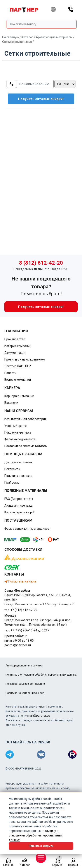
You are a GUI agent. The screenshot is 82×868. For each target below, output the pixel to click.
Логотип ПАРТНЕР (18, 366)
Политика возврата (18, 476)
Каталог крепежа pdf (20, 512)
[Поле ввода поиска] (42, 24)
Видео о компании (18, 380)
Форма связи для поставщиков (27, 529)
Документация (15, 353)
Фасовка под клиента (20, 439)
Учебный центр (16, 426)
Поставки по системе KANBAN (26, 446)
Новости (10, 373)
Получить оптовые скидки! (36, 99)
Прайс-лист (13, 482)
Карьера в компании (19, 396)
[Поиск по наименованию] (35, 84)
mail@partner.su (39, 716)
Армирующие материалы (54, 37)
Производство (15, 339)
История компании (18, 346)
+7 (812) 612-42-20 (24, 610)
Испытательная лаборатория (25, 419)
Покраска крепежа (18, 432)
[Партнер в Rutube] (72, 754)
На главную (10, 37)
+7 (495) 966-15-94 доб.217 (30, 630)
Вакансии (11, 403)
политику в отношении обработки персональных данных (36, 835)
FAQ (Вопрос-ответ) (19, 499)
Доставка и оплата (18, 462)
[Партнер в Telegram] (10, 754)
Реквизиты (12, 469)
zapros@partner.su (18, 645)
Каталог (27, 37)
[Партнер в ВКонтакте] (41, 754)
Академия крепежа (18, 506)
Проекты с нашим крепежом (25, 359)
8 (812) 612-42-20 (41, 263)
